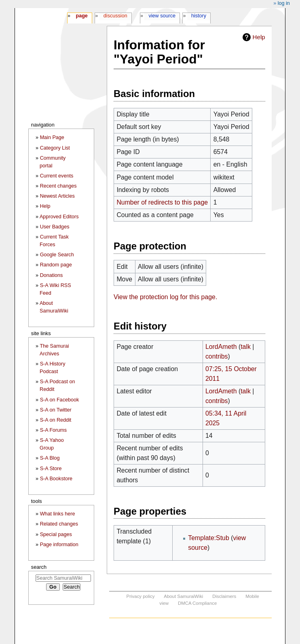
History (199, 16)
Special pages (56, 534)
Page (81, 16)
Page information (59, 545)
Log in (284, 3)
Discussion (115, 16)
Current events (57, 176)
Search (39, 567)
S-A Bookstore (56, 479)
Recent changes (58, 186)
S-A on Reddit (56, 420)
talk (246, 347)
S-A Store (51, 469)
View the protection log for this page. (165, 297)
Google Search (57, 255)
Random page (56, 265)
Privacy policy (141, 596)
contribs (217, 356)
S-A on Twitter (56, 410)
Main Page (52, 137)
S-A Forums (53, 430)
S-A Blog (50, 458)
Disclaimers (224, 596)
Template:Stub (208, 538)
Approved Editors (59, 217)
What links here (58, 514)
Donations (52, 275)
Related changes (59, 524)
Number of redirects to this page (162, 202)
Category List (55, 148)
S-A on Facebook (60, 400)
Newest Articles (57, 196)
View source (162, 16)
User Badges (55, 227)
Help (259, 37)
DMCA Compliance (197, 603)
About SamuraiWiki (183, 596)
